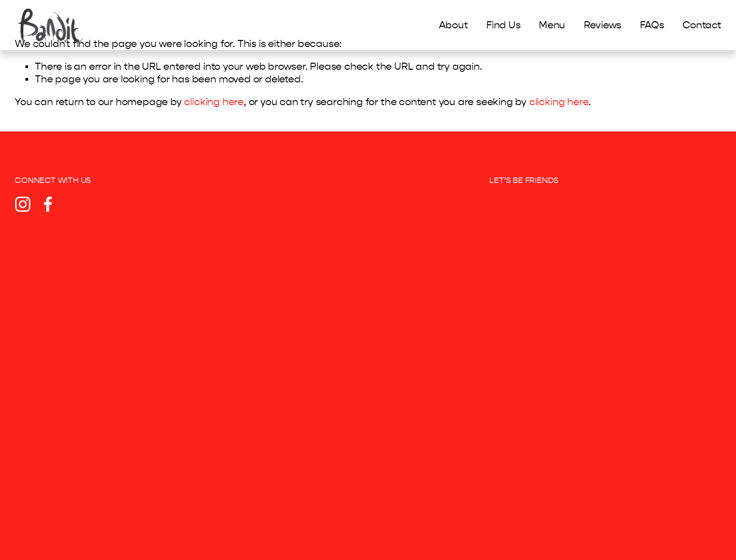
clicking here (214, 102)
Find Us (503, 25)
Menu (552, 25)
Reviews (603, 25)
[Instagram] (23, 204)
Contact (702, 25)
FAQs (652, 25)
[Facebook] (48, 204)
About (453, 25)
